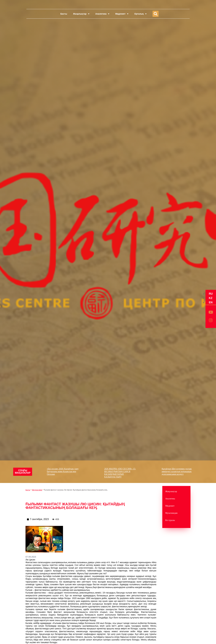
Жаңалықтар (81, 14)
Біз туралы (170, 520)
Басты (64, 14)
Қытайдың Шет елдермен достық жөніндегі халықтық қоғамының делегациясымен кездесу (177, 471)
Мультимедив (171, 513)
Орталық (141, 14)
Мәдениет (122, 14)
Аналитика (102, 14)
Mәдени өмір (37, 490)
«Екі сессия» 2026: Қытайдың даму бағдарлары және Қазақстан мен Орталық (63, 471)
